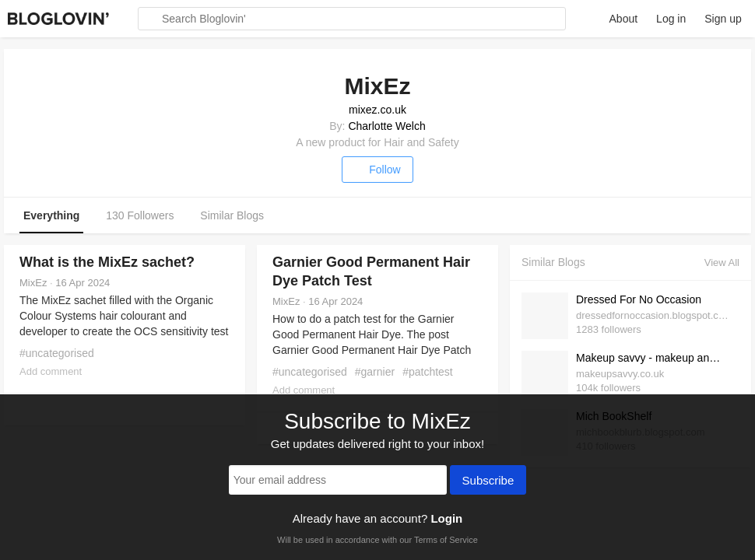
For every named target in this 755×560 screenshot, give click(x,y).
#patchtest (428, 372)
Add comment (51, 371)
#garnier (375, 372)
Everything (51, 215)
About (624, 19)
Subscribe (488, 481)
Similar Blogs (232, 215)
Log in (671, 19)
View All (722, 262)
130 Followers (140, 215)
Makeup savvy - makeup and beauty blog (654, 358)
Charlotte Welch (386, 126)
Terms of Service (446, 540)
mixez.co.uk (377, 110)
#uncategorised (57, 353)
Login (446, 518)
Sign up (723, 19)
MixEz (33, 283)
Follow (377, 170)
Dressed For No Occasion (639, 299)
